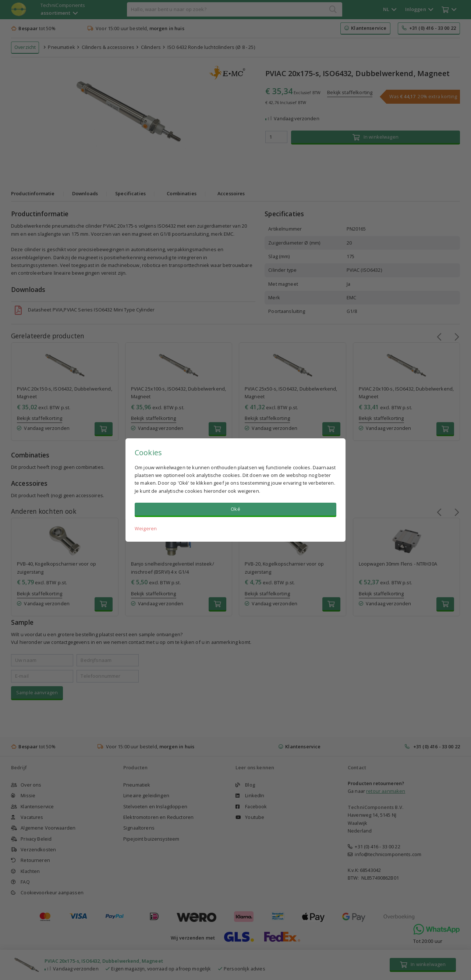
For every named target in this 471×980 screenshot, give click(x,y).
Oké (235, 509)
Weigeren (146, 528)
